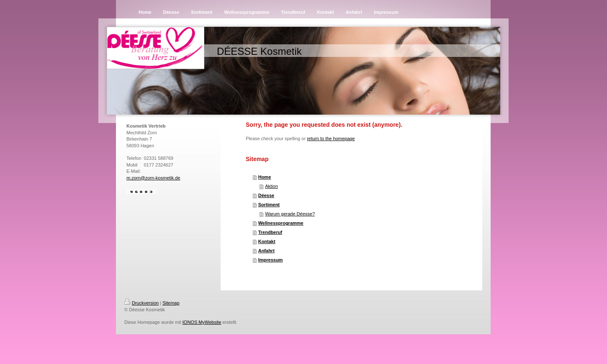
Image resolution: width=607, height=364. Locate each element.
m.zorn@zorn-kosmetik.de (153, 178)
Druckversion (141, 303)
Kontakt (267, 241)
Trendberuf (270, 232)
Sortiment (269, 205)
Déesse (266, 195)
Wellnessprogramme (281, 223)
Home (265, 177)
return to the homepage (331, 138)
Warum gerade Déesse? (290, 214)
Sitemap (171, 303)
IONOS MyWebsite (202, 322)
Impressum (271, 260)
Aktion (271, 186)
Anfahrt (266, 251)
